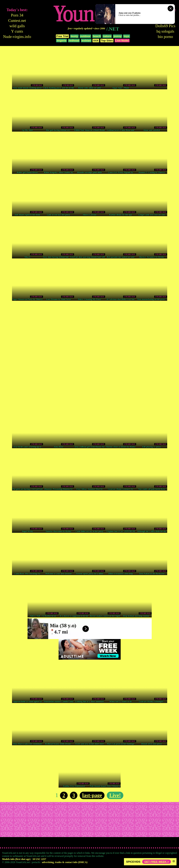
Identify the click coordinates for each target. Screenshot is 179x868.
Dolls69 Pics (165, 26)
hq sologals (165, 31)
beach (97, 36)
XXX (96, 41)
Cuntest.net (17, 21)
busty (74, 36)
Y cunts (17, 31)
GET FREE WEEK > (157, 862)
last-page (92, 795)
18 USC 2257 (39, 859)
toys (127, 36)
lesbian (86, 41)
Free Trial (62, 36)
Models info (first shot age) (16, 859)
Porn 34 (17, 15)
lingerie (61, 41)
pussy (118, 36)
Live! (115, 795)
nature (107, 36)
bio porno (165, 37)
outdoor (85, 36)
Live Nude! (122, 41)
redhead (74, 41)
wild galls (17, 26)
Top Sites (107, 41)
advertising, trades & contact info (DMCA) (65, 862)
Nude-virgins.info (17, 37)
